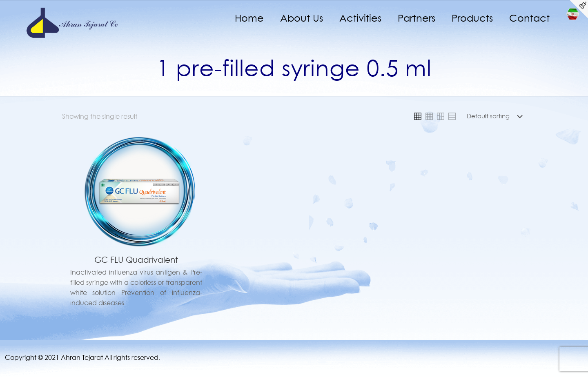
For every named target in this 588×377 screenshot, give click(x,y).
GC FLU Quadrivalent (136, 260)
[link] (418, 116)
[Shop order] (496, 116)
